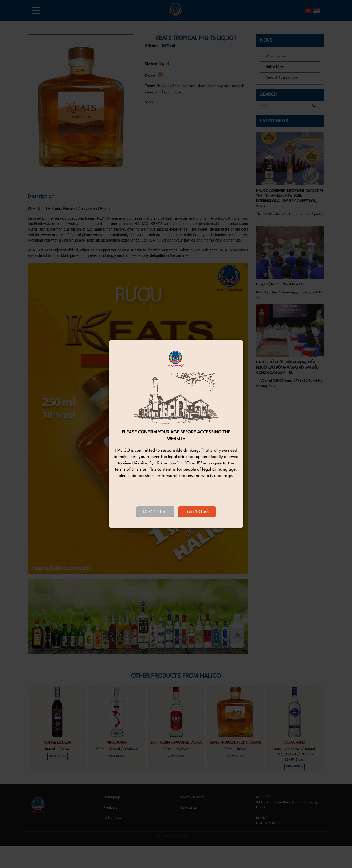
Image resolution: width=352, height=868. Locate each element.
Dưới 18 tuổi (155, 511)
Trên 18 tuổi (197, 511)
